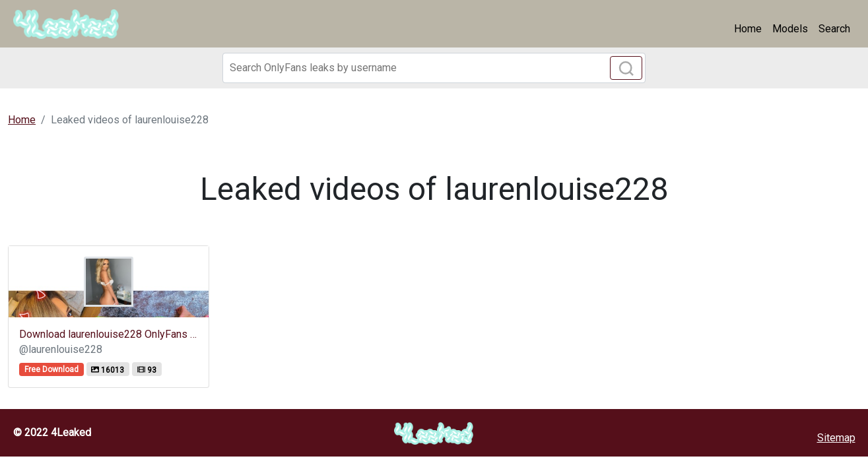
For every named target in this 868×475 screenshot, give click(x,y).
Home (748, 29)
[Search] (434, 68)
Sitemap (836, 438)
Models (790, 29)
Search (834, 29)
